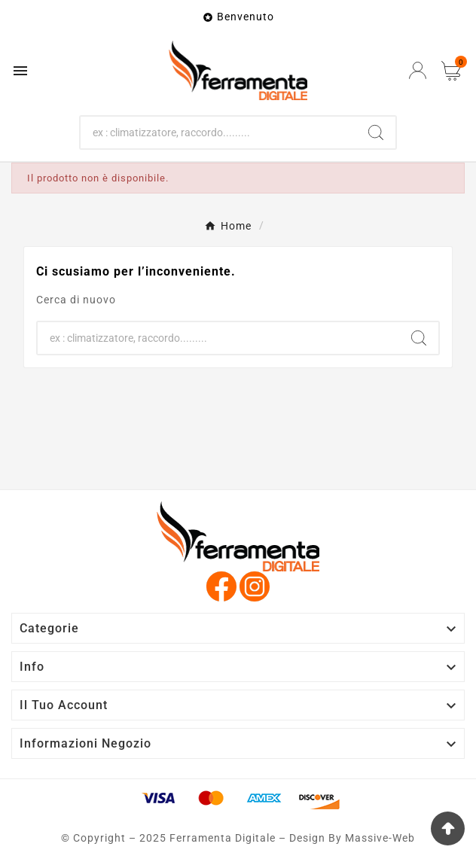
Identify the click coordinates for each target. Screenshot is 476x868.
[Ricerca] (218, 132)
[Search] (376, 132)
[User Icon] (418, 70)
